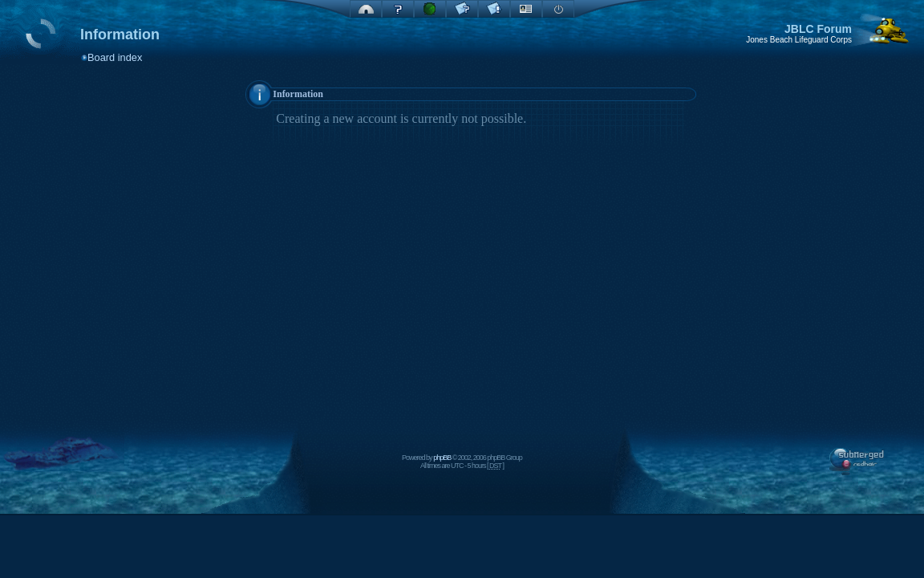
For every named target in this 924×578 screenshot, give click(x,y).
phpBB (442, 458)
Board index (115, 57)
